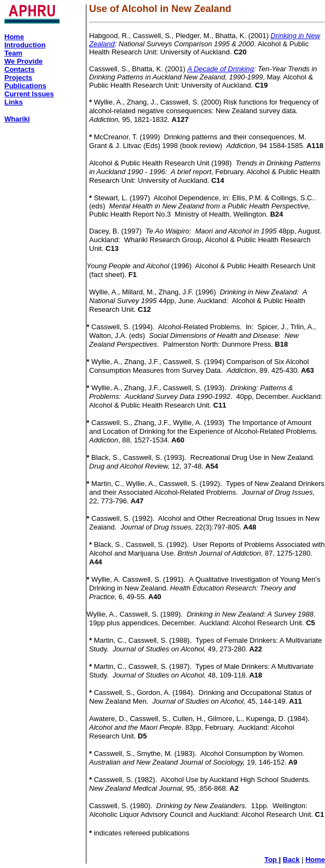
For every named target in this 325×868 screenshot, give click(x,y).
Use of (104, 9)
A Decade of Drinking (221, 69)
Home (315, 860)
